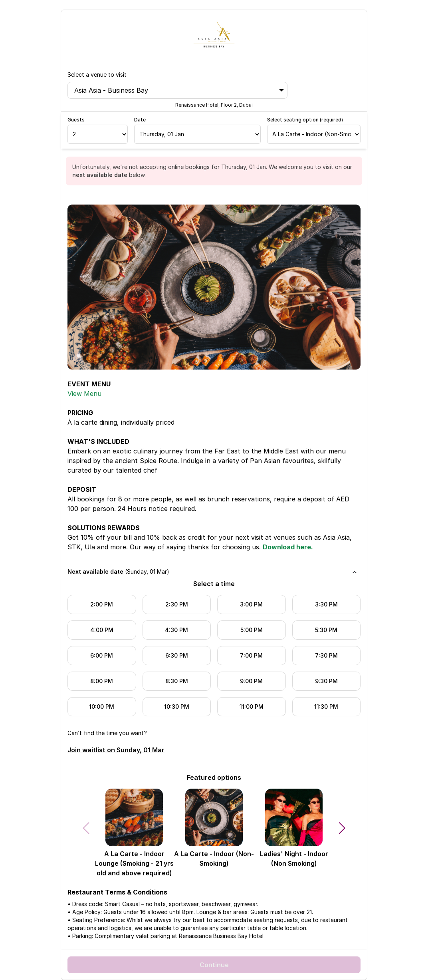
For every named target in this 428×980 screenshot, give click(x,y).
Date (140, 120)
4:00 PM (102, 630)
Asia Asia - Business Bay (179, 90)
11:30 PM (326, 707)
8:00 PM (102, 681)
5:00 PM (252, 630)
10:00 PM (102, 707)
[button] (342, 828)
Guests (76, 120)
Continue (214, 965)
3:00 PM (251, 604)
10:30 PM (177, 707)
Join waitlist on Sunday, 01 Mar (116, 750)
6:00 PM (102, 655)
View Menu (84, 394)
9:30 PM (326, 681)
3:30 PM (326, 604)
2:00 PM (102, 604)
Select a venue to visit (97, 75)
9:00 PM (251, 681)
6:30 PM (177, 655)
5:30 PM (326, 630)
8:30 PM (177, 681)
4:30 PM (176, 630)
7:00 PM (251, 655)
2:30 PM (177, 604)
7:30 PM (326, 655)
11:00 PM (252, 707)
